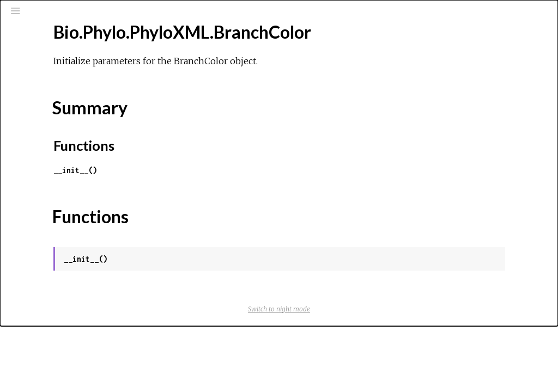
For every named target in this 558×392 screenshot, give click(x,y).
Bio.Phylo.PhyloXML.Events (75, 294)
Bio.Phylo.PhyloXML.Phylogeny (81, 382)
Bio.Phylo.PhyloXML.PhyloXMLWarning (95, 367)
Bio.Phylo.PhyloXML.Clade (74, 206)
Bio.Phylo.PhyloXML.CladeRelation (89, 220)
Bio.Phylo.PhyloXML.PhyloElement (87, 353)
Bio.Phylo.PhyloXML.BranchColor (86, 145)
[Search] (74, 56)
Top (47, 164)
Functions (58, 188)
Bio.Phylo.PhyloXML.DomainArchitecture (100, 279)
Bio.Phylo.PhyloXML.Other (74, 338)
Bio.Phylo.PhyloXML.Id (67, 309)
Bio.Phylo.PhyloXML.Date (72, 250)
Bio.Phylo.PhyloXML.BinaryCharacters (95, 131)
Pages (39, 84)
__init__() (218, 170)
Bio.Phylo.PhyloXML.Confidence (84, 235)
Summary (57, 176)
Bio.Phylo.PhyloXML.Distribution (84, 265)
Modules (46, 98)
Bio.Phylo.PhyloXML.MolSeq (77, 323)
